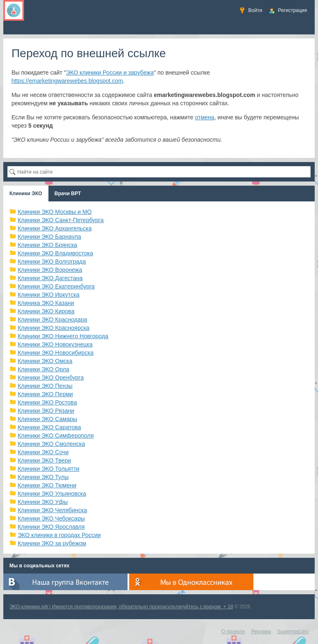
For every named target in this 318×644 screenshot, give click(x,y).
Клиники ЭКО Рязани (46, 411)
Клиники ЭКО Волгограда (52, 261)
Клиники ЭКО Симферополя (56, 436)
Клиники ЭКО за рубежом (52, 543)
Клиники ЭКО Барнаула (49, 237)
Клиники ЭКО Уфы (43, 502)
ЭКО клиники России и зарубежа (110, 73)
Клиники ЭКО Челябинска (53, 510)
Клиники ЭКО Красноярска (54, 328)
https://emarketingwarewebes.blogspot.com (67, 81)
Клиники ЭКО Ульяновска (52, 494)
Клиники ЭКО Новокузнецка (55, 344)
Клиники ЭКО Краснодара (53, 320)
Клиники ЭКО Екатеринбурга (56, 286)
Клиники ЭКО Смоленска (52, 444)
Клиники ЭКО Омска (45, 361)
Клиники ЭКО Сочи (43, 452)
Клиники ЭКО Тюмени (47, 485)
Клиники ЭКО (26, 194)
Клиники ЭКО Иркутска (49, 295)
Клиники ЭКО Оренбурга (51, 378)
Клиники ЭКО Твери (45, 460)
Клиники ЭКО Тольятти (49, 469)
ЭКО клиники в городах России (59, 535)
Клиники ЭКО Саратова (49, 427)
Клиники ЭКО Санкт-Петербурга (61, 220)
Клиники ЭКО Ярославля (51, 527)
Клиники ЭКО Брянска (48, 245)
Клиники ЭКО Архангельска (55, 228)
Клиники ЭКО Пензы (45, 386)
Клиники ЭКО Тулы (43, 477)
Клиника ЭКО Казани (46, 303)
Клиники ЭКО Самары (48, 419)
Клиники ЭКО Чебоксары (51, 518)
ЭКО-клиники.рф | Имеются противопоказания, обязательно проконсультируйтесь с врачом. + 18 (121, 607)
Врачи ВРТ (68, 194)
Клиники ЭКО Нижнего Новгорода (63, 336)
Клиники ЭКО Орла (44, 369)
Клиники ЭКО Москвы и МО (55, 212)
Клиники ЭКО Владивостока (55, 253)
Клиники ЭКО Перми (45, 394)
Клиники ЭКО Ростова (47, 402)
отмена (205, 117)
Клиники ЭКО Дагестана (50, 278)
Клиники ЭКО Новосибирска (56, 353)
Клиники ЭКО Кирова (46, 311)
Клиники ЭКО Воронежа (50, 270)
